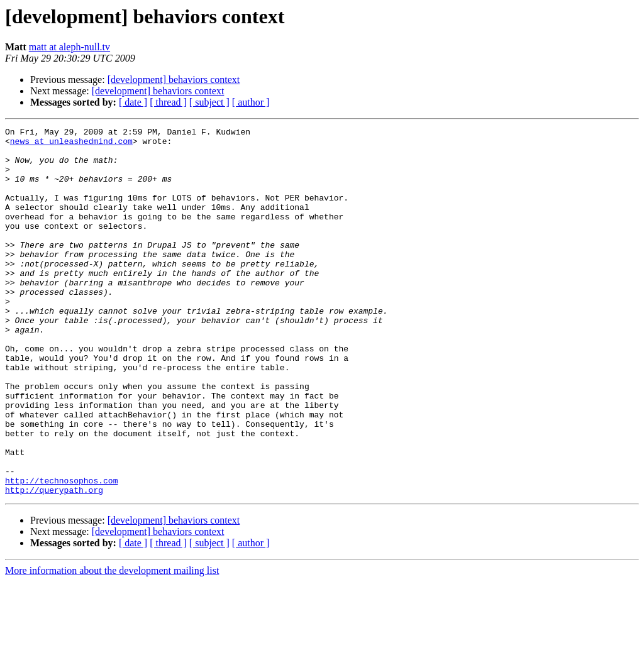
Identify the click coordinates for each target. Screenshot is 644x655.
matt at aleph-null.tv (69, 47)
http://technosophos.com (61, 552)
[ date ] (133, 102)
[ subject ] (209, 102)
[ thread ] (168, 102)
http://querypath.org (54, 563)
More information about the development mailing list (112, 644)
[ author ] (251, 102)
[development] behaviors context (174, 80)
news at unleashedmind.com (71, 145)
